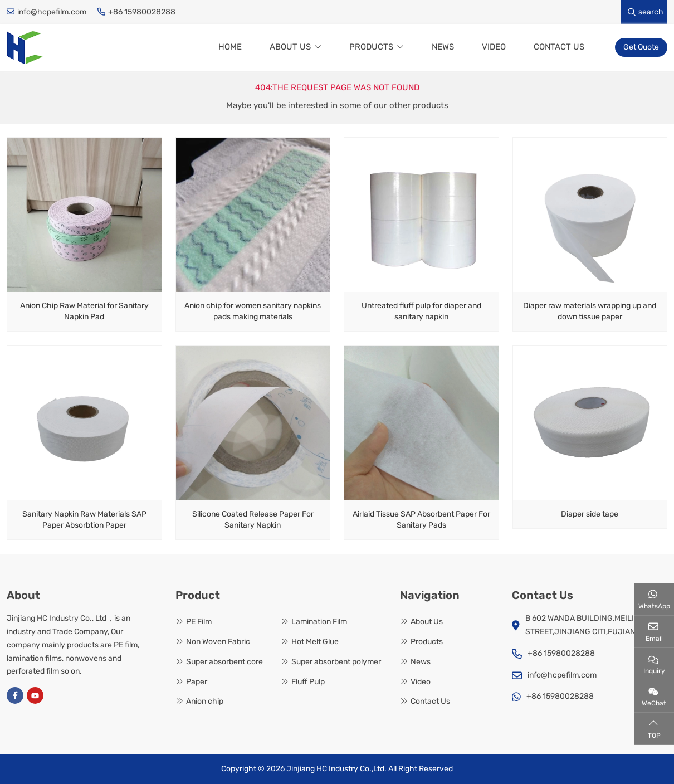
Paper (197, 682)
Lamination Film (319, 622)
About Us (290, 47)
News (443, 47)
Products (371, 47)
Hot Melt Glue (315, 642)
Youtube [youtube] (35, 695)
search (646, 12)
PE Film (199, 622)
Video (494, 47)
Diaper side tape (590, 514)
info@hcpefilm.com (52, 12)
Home (230, 47)
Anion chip (205, 702)
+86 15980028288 (142, 12)
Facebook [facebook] (15, 695)
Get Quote (641, 47)
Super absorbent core (224, 662)
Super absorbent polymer (336, 662)
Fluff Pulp (308, 682)
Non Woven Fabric (218, 642)
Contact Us (559, 47)
